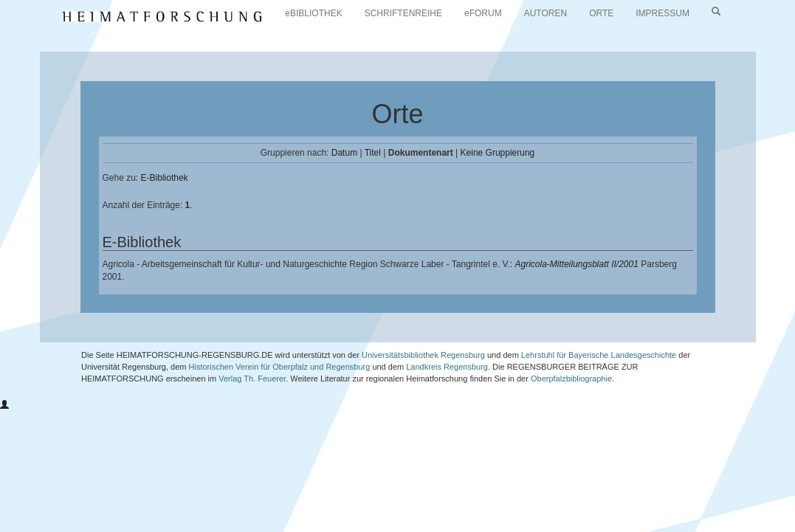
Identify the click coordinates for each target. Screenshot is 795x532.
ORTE (601, 13)
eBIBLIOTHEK (313, 13)
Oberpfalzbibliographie (571, 379)
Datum (344, 153)
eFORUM (483, 13)
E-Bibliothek (165, 178)
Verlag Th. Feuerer (252, 379)
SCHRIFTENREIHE (403, 13)
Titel (373, 153)
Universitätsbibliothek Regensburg (423, 355)
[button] (4, 405)
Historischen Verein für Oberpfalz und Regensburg (280, 367)
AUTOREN (546, 13)
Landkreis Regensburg (447, 367)
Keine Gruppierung (498, 153)
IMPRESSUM (662, 13)
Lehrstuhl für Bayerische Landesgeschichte (599, 355)
